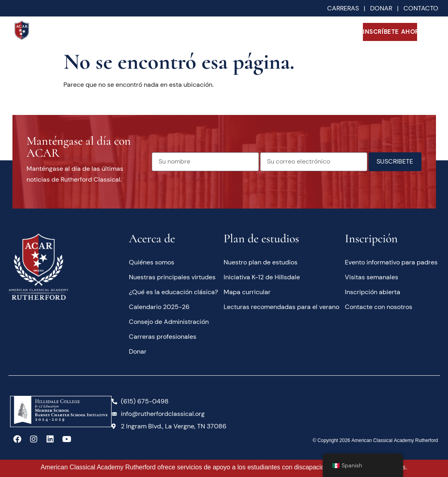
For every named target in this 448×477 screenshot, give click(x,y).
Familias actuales (294, 32)
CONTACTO (421, 8)
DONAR (384, 8)
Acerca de (134, 32)
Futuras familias (241, 32)
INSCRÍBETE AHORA (390, 32)
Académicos (186, 32)
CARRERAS (343, 8)
